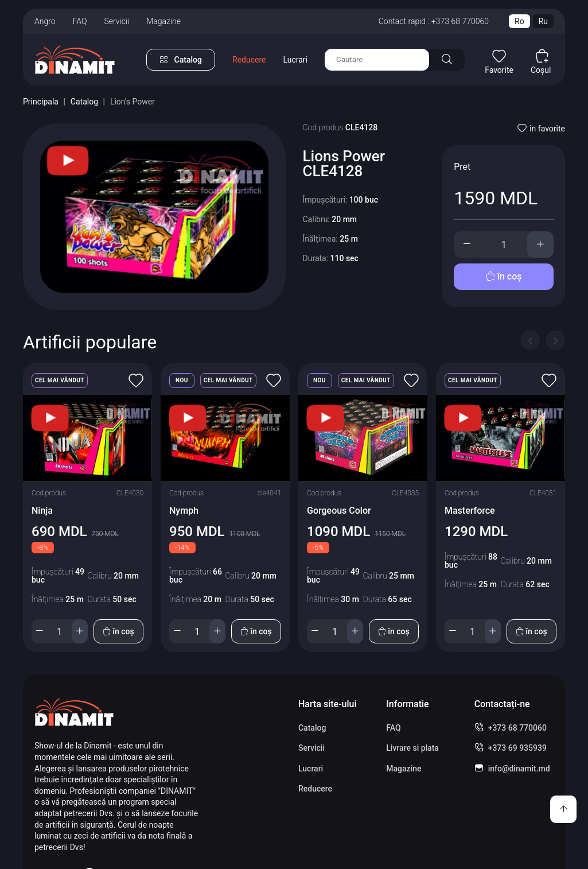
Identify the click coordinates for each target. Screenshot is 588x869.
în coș (504, 276)
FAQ (80, 21)
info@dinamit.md (519, 769)
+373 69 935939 (517, 748)
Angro (45, 21)
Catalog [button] (188, 60)
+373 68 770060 (517, 728)
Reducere (249, 60)
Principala (41, 102)
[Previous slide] (530, 340)
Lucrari (295, 60)
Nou (182, 380)
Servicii (116, 21)
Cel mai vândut (60, 380)
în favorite (541, 129)
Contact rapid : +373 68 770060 (434, 21)
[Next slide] (555, 340)
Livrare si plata (412, 748)
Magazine (163, 21)
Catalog (84, 102)
